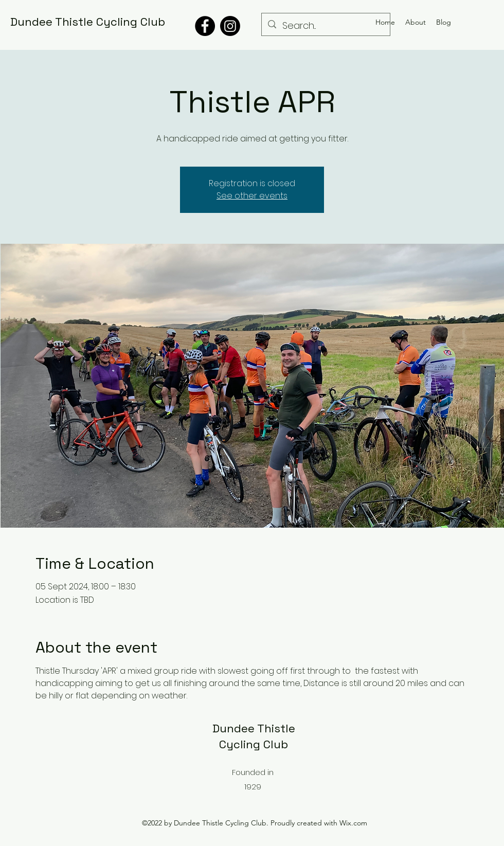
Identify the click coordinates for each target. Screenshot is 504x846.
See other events (252, 196)
